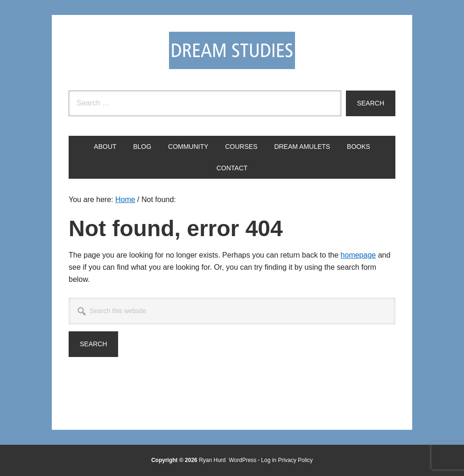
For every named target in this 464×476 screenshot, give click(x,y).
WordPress (243, 460)
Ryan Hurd (213, 460)
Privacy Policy (295, 460)
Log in (269, 460)
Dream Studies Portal (232, 50)
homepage (359, 255)
